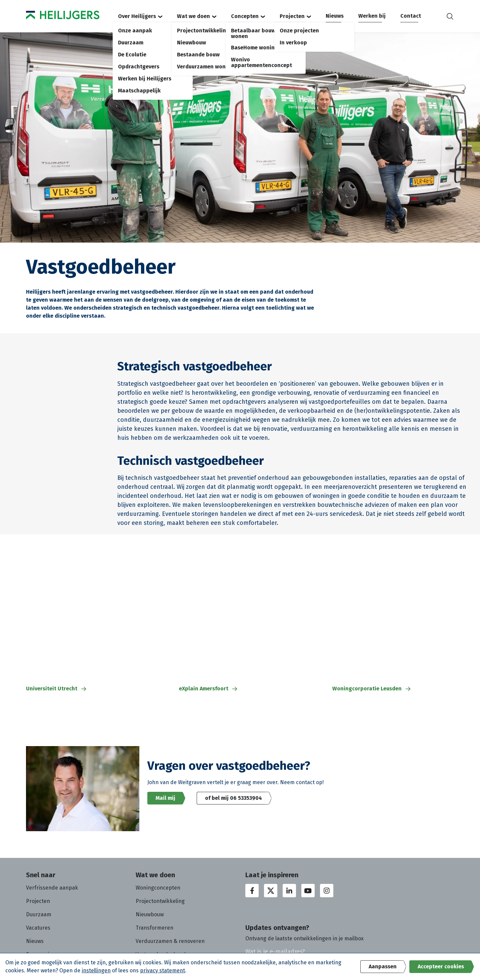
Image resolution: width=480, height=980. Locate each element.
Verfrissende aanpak (52, 888)
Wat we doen (197, 16)
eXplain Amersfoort (209, 689)
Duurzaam (39, 914)
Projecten (295, 16)
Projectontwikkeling (160, 901)
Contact (411, 16)
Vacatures (38, 928)
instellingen (96, 970)
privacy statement (162, 970)
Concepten (248, 16)
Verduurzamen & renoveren (170, 941)
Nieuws (335, 16)
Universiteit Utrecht (57, 689)
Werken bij (372, 16)
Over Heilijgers (140, 16)
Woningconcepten (158, 888)
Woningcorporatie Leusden (372, 689)
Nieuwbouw (150, 914)
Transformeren (154, 928)
